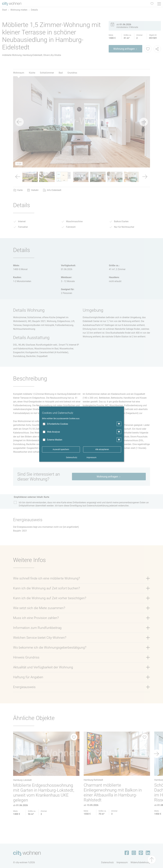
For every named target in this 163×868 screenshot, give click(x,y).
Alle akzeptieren (102, 449)
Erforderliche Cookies (58, 424)
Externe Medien (55, 440)
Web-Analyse (53, 432)
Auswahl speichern (61, 449)
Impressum (91, 457)
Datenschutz (72, 457)
